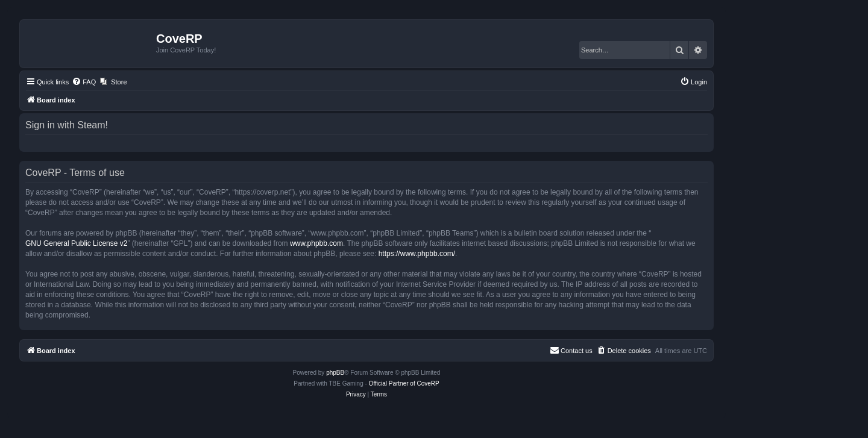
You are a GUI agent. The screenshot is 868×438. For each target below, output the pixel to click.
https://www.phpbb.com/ (417, 254)
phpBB (335, 373)
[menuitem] (84, 82)
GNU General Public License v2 (76, 243)
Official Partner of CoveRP (404, 383)
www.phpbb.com (316, 243)
